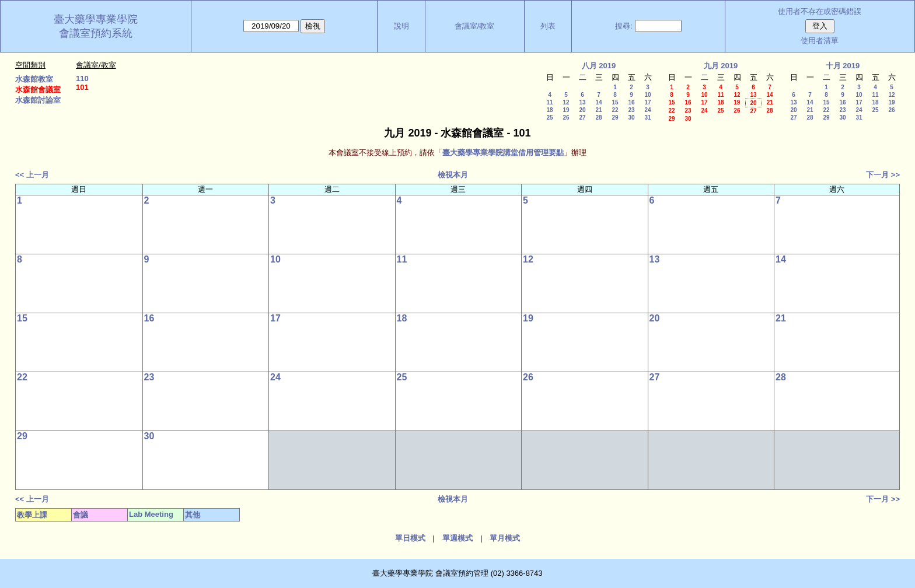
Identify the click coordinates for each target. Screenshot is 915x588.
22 (615, 110)
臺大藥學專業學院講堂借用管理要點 (503, 153)
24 (647, 110)
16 (631, 102)
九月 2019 (721, 66)
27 (582, 118)
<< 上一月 (32, 175)
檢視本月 (453, 175)
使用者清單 (820, 41)
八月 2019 (599, 66)
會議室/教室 (475, 26)
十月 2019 (843, 66)
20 (582, 110)
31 (647, 118)
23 (631, 110)
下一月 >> (883, 175)
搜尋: (624, 26)
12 (566, 102)
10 (647, 95)
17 (647, 102)
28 (598, 118)
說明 (401, 26)
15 (615, 102)
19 (566, 110)
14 (598, 102)
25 (549, 118)
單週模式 (457, 538)
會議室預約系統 (96, 33)
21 (598, 110)
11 (549, 102)
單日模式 (410, 538)
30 (631, 118)
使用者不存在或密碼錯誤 (820, 11)
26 (566, 118)
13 (582, 102)
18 (549, 110)
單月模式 (505, 538)
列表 (548, 26)
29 (615, 118)
